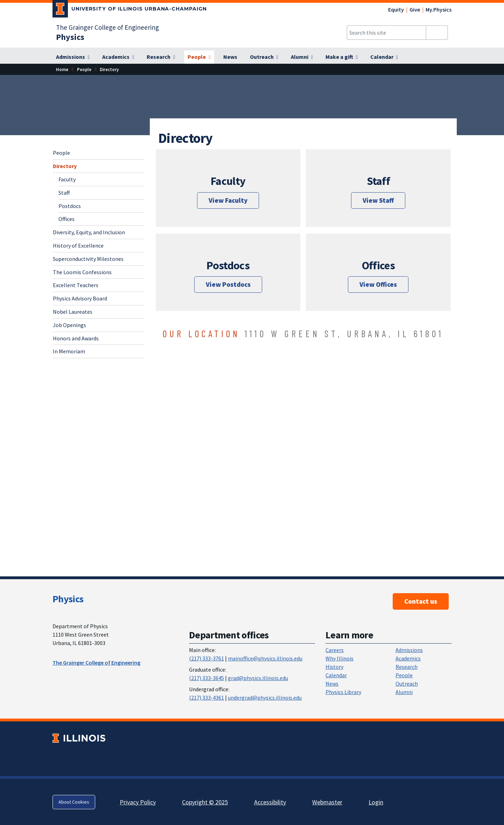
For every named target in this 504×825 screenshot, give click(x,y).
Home (62, 69)
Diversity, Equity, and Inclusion (89, 232)
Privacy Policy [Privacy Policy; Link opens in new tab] (138, 802)
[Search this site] (386, 33)
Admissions (409, 650)
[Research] (161, 57)
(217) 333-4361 (206, 698)
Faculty (67, 179)
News (332, 684)
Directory (65, 166)
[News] (230, 57)
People (84, 69)
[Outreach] (264, 57)
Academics (408, 658)
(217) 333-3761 (206, 658)
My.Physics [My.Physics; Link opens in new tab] (439, 9)
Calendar (336, 675)
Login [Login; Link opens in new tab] (376, 802)
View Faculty (228, 200)
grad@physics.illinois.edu (258, 678)
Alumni (404, 692)
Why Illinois (339, 658)
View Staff (378, 200)
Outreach (407, 684)
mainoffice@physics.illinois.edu (265, 658)
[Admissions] (73, 57)
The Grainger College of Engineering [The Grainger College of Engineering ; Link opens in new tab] (96, 663)
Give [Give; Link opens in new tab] (415, 9)
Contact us (421, 601)
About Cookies (74, 802)
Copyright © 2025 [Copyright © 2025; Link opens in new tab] (205, 802)
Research (407, 667)
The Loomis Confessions (82, 272)
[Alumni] (302, 57)
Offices (66, 219)
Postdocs (70, 206)
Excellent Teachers (76, 285)
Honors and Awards (76, 338)
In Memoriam (69, 351)
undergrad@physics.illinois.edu (265, 698)
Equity (396, 9)
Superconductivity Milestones (88, 259)
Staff (64, 193)
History (334, 667)
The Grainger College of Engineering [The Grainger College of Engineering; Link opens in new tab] (107, 27)
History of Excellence (78, 245)
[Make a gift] (342, 57)
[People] (199, 57)
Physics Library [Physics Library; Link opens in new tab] (343, 692)
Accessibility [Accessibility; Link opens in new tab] (270, 802)
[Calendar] (384, 57)
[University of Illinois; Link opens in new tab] (79, 738)
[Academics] (118, 57)
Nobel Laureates (73, 312)
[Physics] (70, 37)
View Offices (378, 284)
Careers (335, 650)
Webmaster (327, 802)
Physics (68, 599)
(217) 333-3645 (206, 678)
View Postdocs (228, 284)
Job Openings (69, 325)
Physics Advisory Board (80, 298)
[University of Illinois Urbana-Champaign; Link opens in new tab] (130, 10)
